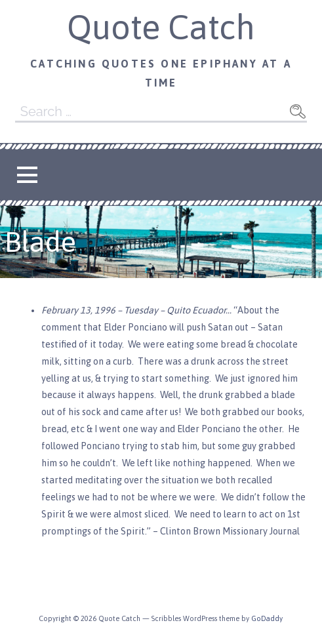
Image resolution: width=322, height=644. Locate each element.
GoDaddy (267, 618)
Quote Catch (161, 27)
